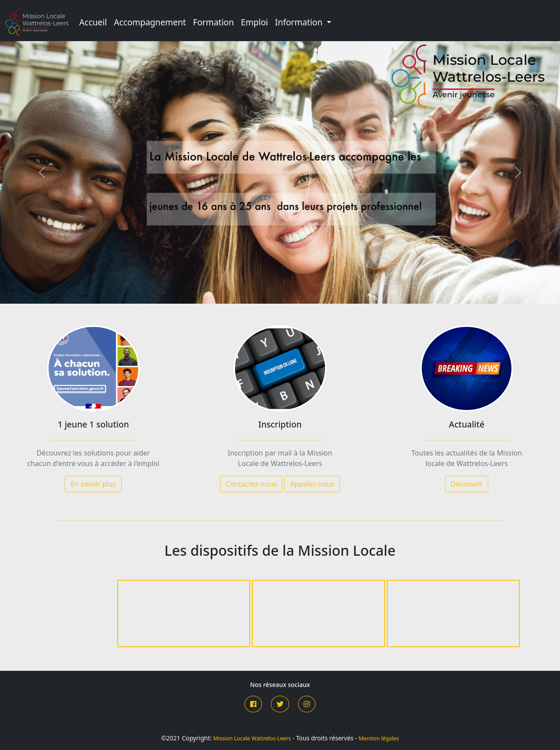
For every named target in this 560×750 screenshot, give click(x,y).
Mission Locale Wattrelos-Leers (252, 738)
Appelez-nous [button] (312, 484)
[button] (253, 704)
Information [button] (300, 22)
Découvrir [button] (467, 484)
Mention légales (379, 738)
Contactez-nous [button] (251, 484)
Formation (213, 22)
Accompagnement (150, 22)
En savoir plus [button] (93, 484)
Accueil (93, 22)
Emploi (255, 22)
